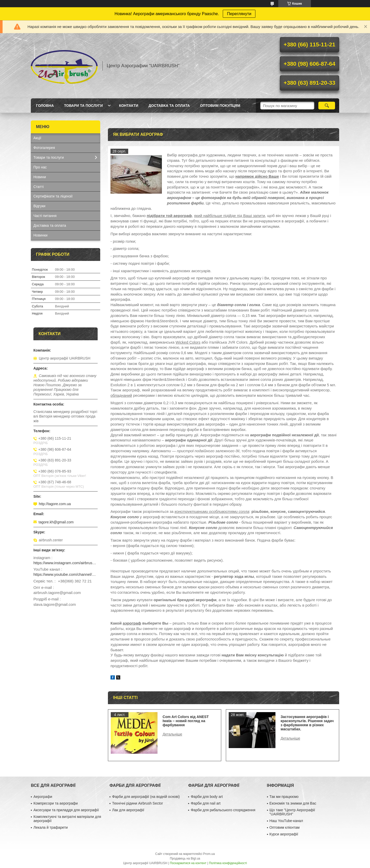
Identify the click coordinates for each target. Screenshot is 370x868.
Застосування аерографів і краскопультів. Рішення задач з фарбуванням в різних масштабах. (307, 723)
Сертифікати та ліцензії (53, 196)
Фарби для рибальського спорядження (223, 810)
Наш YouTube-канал (286, 821)
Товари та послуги (83, 106)
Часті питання (45, 216)
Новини (40, 177)
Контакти (129, 106)
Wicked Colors (188, 342)
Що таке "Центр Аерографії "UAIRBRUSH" (292, 812)
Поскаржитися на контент (188, 863)
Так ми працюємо (284, 797)
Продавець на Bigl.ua (185, 858)
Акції (37, 138)
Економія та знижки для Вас (293, 803)
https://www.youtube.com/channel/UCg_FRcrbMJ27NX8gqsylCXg (66, 574)
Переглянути (239, 14)
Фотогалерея (44, 148)
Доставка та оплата (169, 106)
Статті (39, 187)
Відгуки (39, 206)
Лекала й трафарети (50, 827)
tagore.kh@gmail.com (56, 522)
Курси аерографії (284, 834)
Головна (45, 106)
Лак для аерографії (128, 810)
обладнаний (121, 395)
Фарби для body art (207, 797)
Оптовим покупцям (220, 106)
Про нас (40, 167)
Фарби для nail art (206, 803)
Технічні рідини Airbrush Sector (137, 803)
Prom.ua (209, 854)
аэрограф (132, 623)
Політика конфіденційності (228, 863)
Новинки (40, 235)
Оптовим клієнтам (285, 827)
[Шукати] (327, 106)
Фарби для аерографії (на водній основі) (146, 797)
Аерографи (43, 797)
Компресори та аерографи (55, 803)
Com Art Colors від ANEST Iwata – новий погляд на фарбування (186, 721)
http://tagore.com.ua (55, 504)
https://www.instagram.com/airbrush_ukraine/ (66, 563)
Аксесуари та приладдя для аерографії (66, 810)
